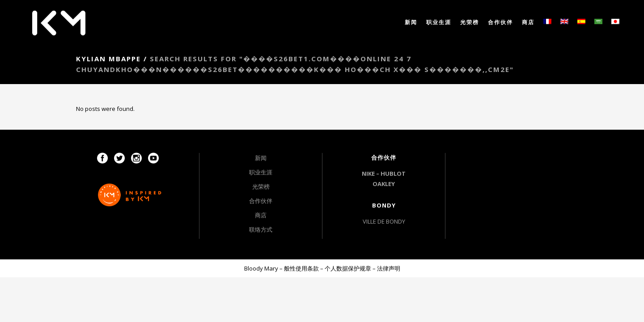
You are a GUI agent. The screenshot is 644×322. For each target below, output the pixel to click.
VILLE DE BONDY (384, 221)
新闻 (261, 158)
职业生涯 (261, 172)
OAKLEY (384, 184)
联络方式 (261, 229)
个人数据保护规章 (348, 268)
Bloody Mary (261, 268)
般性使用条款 (301, 268)
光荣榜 (261, 186)
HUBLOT (393, 174)
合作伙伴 (261, 201)
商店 (261, 215)
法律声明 (389, 268)
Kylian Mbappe (108, 59)
